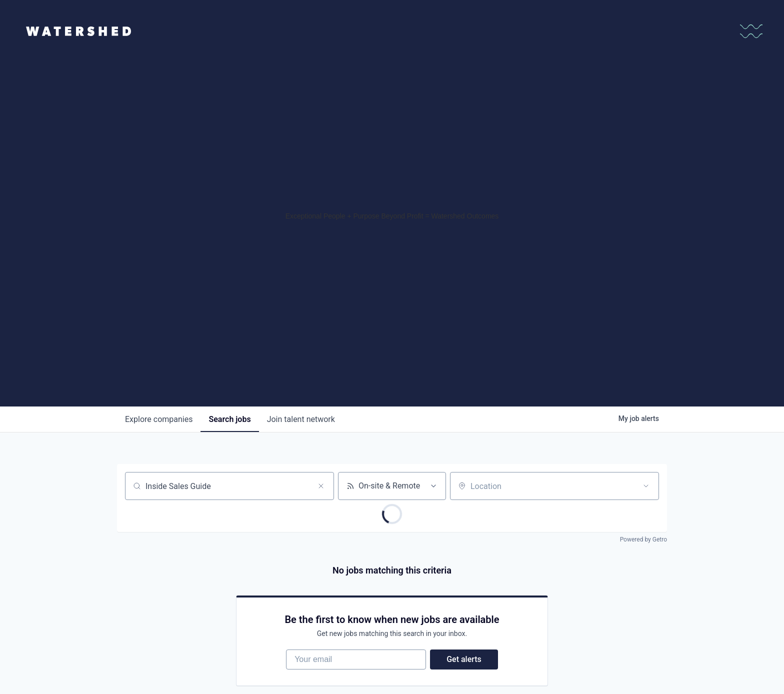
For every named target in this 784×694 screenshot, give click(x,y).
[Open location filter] (646, 486)
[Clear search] (321, 486)
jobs (229, 419)
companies (159, 419)
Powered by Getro (643, 539)
